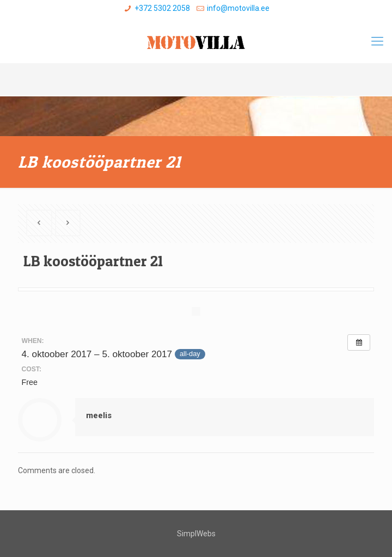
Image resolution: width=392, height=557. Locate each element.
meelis (99, 415)
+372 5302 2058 (162, 8)
